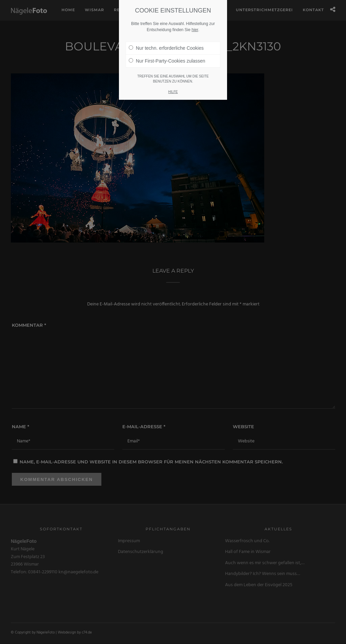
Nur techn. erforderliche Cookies (166, 41)
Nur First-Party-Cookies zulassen (167, 54)
